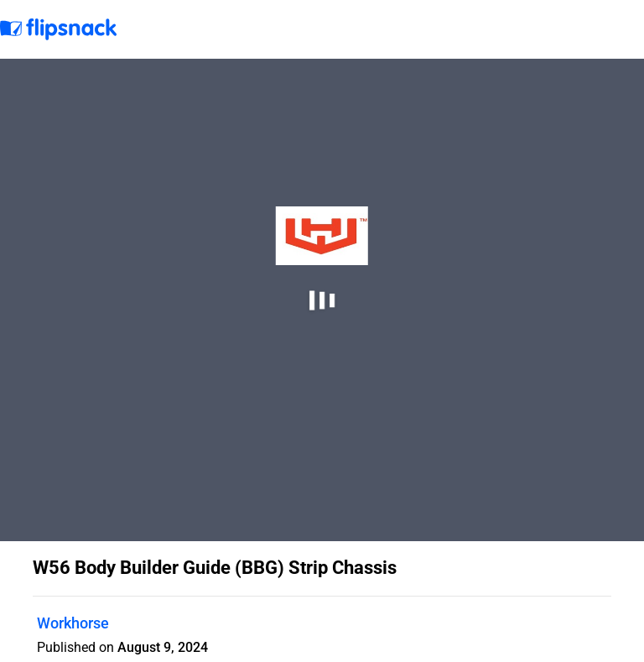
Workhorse (73, 623)
